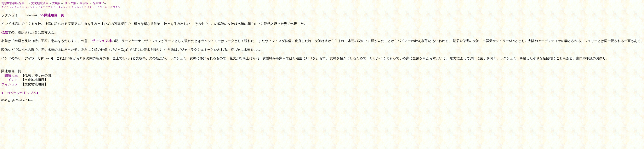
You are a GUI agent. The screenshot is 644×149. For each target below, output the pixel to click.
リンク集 (70, 3)
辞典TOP (98, 3)
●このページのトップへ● (20, 93)
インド (13, 80)
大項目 (56, 3)
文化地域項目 (40, 3)
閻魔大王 (11, 75)
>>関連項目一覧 (52, 15)
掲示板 (84, 3)
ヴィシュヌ (10, 84)
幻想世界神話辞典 (13, 3)
